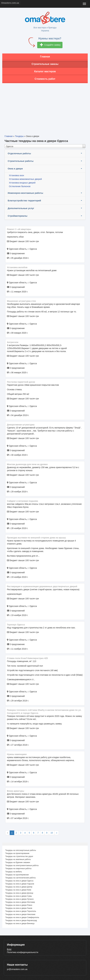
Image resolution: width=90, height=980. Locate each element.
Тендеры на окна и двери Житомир (20, 902)
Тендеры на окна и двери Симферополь (22, 917)
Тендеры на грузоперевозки (17, 875)
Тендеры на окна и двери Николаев (20, 914)
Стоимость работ (45, 79)
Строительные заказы (45, 64)
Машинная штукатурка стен (21, 301)
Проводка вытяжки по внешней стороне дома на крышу (36, 538)
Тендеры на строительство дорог (19, 856)
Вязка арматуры (16, 791)
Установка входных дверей (22, 183)
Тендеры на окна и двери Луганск (19, 899)
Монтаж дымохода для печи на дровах (27, 464)
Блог (9, 949)
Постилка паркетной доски (21, 382)
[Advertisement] (45, 107)
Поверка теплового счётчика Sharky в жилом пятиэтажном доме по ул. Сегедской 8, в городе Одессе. (44, 712)
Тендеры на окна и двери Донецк (19, 893)
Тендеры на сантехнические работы (20, 878)
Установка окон (16, 175)
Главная (45, 57)
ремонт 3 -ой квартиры (19, 229)
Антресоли (13, 342)
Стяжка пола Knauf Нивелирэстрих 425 (27, 658)
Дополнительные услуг (21, 208)
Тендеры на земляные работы (18, 859)
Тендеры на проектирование (17, 853)
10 (52, 833)
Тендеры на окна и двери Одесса (19, 881)
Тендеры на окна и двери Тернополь (21, 911)
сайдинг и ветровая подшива (22, 501)
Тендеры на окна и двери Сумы (19, 896)
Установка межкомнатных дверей (25, 179)
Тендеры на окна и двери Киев (18, 890)
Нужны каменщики (17, 754)
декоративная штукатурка (21, 425)
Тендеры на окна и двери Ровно (19, 905)
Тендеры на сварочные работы (18, 869)
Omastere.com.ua (10, 3)
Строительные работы (21, 161)
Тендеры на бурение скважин (18, 862)
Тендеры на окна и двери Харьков (20, 884)
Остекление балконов (20, 186)
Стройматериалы (18, 216)
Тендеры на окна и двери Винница (20, 923)
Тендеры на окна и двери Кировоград (21, 920)
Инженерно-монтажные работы (25, 193)
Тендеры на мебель (14, 872)
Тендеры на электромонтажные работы (22, 865)
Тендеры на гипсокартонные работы (21, 850)
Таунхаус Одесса (16, 625)
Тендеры (19, 136)
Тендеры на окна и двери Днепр (19, 887)
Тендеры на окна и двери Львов (19, 908)
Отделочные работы (19, 153)
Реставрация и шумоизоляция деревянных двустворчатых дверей (42, 586)
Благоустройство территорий (24, 200)
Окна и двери (15, 169)
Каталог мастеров (45, 71)
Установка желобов (17, 267)
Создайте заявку (50, 45)
